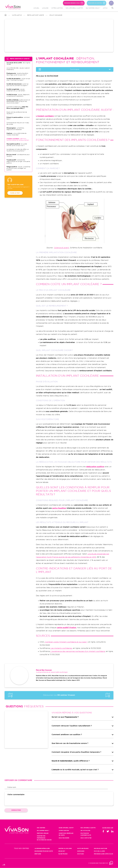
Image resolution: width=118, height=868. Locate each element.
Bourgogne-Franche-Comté (44, 851)
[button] (4, 865)
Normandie (81, 851)
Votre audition (57, 8)
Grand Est (62, 851)
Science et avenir (62, 248)
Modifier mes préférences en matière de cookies (44, 838)
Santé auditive (17, 15)
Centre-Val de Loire (65, 848)
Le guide (45, 8)
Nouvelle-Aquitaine (100, 848)
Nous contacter (111, 3)
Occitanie (80, 854)
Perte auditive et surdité (35, 15)
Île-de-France (63, 854)
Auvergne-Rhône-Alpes (42, 848)
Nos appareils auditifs (74, 8)
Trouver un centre (94, 3)
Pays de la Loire (99, 851)
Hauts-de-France (83, 848)
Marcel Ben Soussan (44, 670)
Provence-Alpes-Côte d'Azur (103, 854)
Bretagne (38, 854)
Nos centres (41, 828)
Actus (105, 8)
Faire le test (15, 193)
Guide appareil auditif (66, 828)
